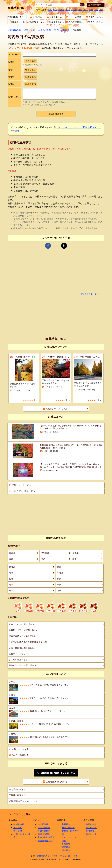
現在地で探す (95, 5)
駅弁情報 (90, 831)
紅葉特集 (66, 844)
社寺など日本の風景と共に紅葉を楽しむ (28, 642)
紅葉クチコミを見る (20, 749)
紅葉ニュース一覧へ (20, 485)
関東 (50, 10)
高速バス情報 (44, 834)
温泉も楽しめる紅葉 (56, 17)
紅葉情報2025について (55, 782)
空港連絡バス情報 (46, 837)
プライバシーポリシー (71, 856)
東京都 (12, 553)
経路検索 (18, 828)
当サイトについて (95, 22)
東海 (86, 10)
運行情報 (18, 831)
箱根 (75, 559)
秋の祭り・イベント (37, 22)
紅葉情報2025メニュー (17, 17)
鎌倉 (11, 559)
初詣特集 (66, 847)
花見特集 (66, 824)
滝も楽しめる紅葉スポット (21, 624)
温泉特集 (66, 850)
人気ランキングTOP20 (55, 409)
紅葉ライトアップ (17, 654)
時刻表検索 (19, 824)
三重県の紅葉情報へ (18, 795)
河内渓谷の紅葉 (62, 30)
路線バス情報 (44, 831)
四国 (96, 10)
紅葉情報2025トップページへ (23, 801)
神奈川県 (45, 553)
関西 (55, 10)
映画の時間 (91, 824)
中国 (91, 10)
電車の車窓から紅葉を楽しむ (23, 636)
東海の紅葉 (30, 30)
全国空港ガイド (45, 841)
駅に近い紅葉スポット (19, 660)
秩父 (43, 559)
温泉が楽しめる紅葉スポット (23, 665)
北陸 (80, 10)
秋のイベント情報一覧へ (22, 491)
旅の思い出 (91, 834)
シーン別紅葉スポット (75, 17)
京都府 (76, 553)
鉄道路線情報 (44, 828)
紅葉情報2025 (17, 8)
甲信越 (74, 10)
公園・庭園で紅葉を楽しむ (21, 648)
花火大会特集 (68, 828)
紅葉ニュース (17, 22)
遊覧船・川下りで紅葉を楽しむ (24, 630)
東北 (68, 10)
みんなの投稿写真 (75, 22)
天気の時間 (91, 828)
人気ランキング (95, 17)
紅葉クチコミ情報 (56, 22)
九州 (101, 10)
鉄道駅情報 (43, 824)
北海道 (61, 10)
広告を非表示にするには (92, 294)
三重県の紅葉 (45, 30)
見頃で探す (37, 17)
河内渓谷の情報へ (17, 789)
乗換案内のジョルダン (47, 856)
